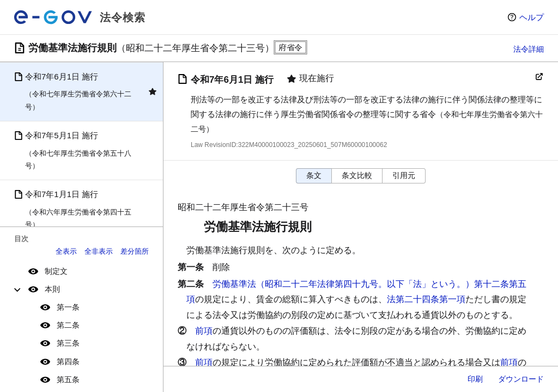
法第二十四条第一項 (426, 299)
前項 (204, 331)
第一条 (68, 307)
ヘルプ (532, 17)
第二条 (68, 325)
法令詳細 (529, 49)
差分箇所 (135, 251)
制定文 (56, 271)
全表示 (66, 251)
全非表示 (99, 251)
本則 (52, 289)
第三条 (68, 343)
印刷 (475, 379)
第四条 (68, 362)
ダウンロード (521, 379)
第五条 (68, 379)
